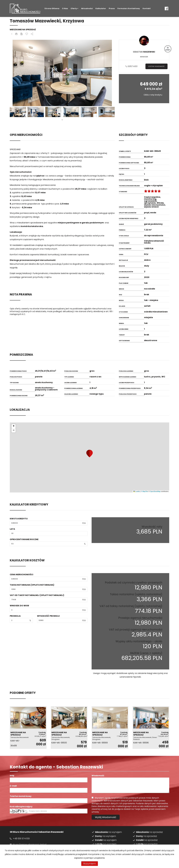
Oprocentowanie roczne (24, 539)
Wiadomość (98, 776)
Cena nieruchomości (21, 575)
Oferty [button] (74, 8)
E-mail (13, 786)
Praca (112, 8)
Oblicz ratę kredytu (153, 95)
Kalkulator (101, 8)
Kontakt (147, 8)
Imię (12, 776)
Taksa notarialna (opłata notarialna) (32, 585)
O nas (65, 8)
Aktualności (87, 8)
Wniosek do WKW (19, 606)
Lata (12, 529)
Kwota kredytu (19, 519)
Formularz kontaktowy (129, 8)
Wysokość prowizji (48, 616)
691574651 (132, 66)
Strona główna (52, 8)
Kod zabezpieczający (21, 807)
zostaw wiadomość (156, 66)
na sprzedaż (149, 832)
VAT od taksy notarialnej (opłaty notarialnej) (37, 595)
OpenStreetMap (155, 491)
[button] (89, 454)
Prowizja (15, 616)
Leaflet (136, 491)
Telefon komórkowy (21, 796)
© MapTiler (145, 491)
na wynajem (108, 832)
